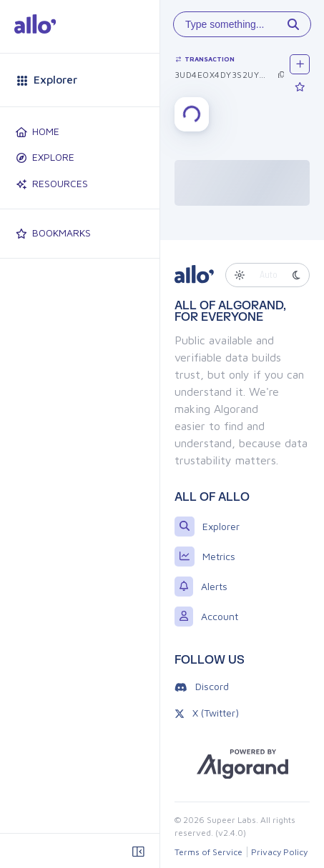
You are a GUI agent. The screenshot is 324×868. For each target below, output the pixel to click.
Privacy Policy (279, 852)
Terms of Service (208, 852)
